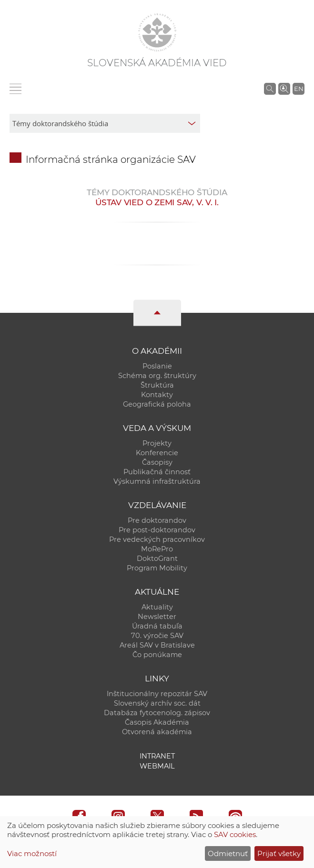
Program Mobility (157, 568)
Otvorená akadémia (157, 732)
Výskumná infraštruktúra (157, 481)
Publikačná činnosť (157, 472)
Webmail (157, 766)
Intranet (157, 756)
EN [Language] (299, 89)
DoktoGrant (157, 559)
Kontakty (157, 395)
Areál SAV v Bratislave (157, 645)
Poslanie (157, 366)
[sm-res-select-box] (105, 123)
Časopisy (157, 462)
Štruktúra (157, 385)
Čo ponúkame (157, 655)
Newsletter (157, 617)
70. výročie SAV (157, 636)
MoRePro (157, 549)
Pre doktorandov (157, 520)
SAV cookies (235, 834)
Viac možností (32, 853)
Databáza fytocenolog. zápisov (157, 713)
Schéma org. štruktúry (157, 376)
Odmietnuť (228, 853)
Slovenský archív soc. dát (157, 703)
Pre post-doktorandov (157, 530)
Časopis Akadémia (157, 722)
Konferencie (157, 453)
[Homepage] (157, 32)
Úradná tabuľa (157, 626)
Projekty (157, 443)
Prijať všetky (279, 853)
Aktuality (157, 607)
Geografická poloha (157, 404)
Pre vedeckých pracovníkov (157, 539)
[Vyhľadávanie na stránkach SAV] (270, 89)
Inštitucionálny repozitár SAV (157, 694)
